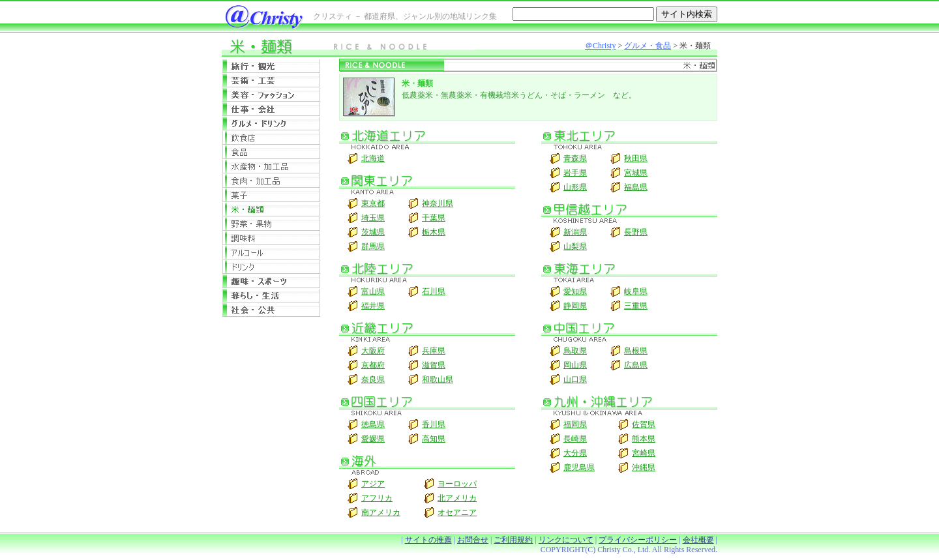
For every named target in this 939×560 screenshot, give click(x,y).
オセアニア (457, 512)
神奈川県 (438, 203)
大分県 (575, 453)
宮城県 (636, 173)
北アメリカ (457, 498)
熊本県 (644, 439)
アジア (373, 484)
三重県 (636, 306)
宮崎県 (644, 453)
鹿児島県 (579, 467)
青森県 (575, 158)
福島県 (636, 187)
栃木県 (434, 232)
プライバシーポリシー (638, 540)
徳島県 (373, 424)
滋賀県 (434, 365)
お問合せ (473, 540)
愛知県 (575, 291)
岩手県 (575, 173)
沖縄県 (644, 467)
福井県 (373, 306)
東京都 (373, 203)
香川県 (434, 424)
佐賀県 (644, 424)
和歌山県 (438, 379)
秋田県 (636, 158)
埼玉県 (373, 218)
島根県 (636, 351)
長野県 (636, 232)
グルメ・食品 (648, 46)
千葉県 (434, 218)
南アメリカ (381, 512)
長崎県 (575, 439)
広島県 (636, 365)
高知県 (434, 439)
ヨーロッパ (457, 484)
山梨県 (575, 246)
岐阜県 (636, 291)
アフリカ (377, 498)
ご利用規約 (513, 540)
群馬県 (373, 246)
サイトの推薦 (428, 540)
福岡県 (575, 424)
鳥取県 (575, 351)
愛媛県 (373, 439)
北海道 (373, 158)
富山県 (373, 291)
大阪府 (373, 351)
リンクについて (566, 540)
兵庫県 (434, 351)
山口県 (575, 379)
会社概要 (698, 540)
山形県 (575, 187)
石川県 (434, 291)
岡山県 (575, 365)
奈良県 (373, 379)
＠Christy (600, 46)
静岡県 (575, 306)
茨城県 (373, 232)
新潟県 (575, 232)
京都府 (373, 365)
